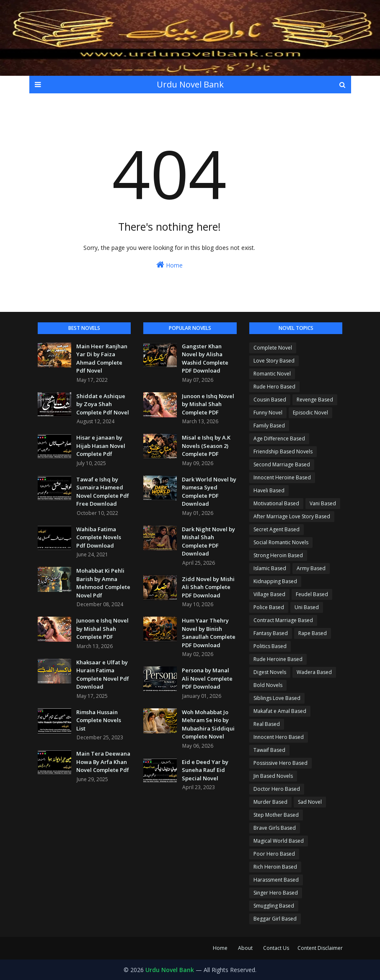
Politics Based (270, 646)
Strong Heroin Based (278, 555)
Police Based (269, 607)
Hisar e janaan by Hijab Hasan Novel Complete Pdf (101, 446)
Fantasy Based (271, 633)
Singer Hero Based (276, 893)
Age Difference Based (279, 439)
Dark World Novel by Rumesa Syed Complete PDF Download (209, 492)
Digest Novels (270, 672)
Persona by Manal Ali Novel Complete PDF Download (207, 678)
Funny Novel (268, 413)
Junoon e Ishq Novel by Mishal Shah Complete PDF (102, 629)
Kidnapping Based (275, 581)
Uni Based (307, 607)
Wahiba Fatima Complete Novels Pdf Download (99, 537)
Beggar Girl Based (275, 919)
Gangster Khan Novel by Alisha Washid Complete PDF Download (205, 359)
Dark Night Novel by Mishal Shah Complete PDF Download (208, 541)
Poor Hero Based (274, 854)
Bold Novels (268, 685)
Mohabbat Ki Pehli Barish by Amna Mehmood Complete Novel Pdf (103, 583)
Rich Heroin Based (275, 867)
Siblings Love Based (277, 698)
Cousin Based (270, 400)
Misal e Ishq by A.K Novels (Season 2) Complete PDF (206, 446)
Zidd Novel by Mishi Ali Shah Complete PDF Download (208, 587)
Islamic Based (270, 568)
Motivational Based (276, 503)
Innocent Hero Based (279, 737)
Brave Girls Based (275, 828)
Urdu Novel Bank (190, 84)
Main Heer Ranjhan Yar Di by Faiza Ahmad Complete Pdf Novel (102, 359)
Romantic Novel (272, 374)
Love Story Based (274, 361)
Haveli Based (269, 490)
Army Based (311, 568)
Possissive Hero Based (280, 763)
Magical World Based (279, 841)
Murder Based (270, 802)
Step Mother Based (276, 815)
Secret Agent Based (277, 529)
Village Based (269, 594)
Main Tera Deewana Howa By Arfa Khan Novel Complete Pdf (103, 762)
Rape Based (313, 633)
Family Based (269, 426)
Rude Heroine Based (278, 659)
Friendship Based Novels (283, 451)
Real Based (267, 724)
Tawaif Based (269, 750)
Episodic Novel (310, 413)
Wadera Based (314, 672)
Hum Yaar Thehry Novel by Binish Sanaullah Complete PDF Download (209, 633)
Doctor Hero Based (277, 789)
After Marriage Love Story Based (292, 516)
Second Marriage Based (282, 464)
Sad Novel (310, 802)
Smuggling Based (274, 906)
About (245, 948)
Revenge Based (315, 400)
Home (169, 265)
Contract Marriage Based (283, 620)
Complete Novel (273, 348)
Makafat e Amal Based (280, 711)
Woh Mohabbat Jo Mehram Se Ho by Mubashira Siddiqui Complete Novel (208, 724)
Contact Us (276, 948)
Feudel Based (312, 594)
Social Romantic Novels (281, 542)
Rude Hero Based (274, 387)
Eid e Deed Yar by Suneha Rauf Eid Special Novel (205, 770)
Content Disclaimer (320, 948)
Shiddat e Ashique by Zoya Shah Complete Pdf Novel (103, 404)
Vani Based (323, 503)
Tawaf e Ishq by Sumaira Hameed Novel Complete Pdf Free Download (103, 492)
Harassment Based (276, 880)
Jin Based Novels (273, 776)
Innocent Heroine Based (282, 477)
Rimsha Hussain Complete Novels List (99, 720)
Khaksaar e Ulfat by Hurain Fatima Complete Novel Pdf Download (103, 675)
